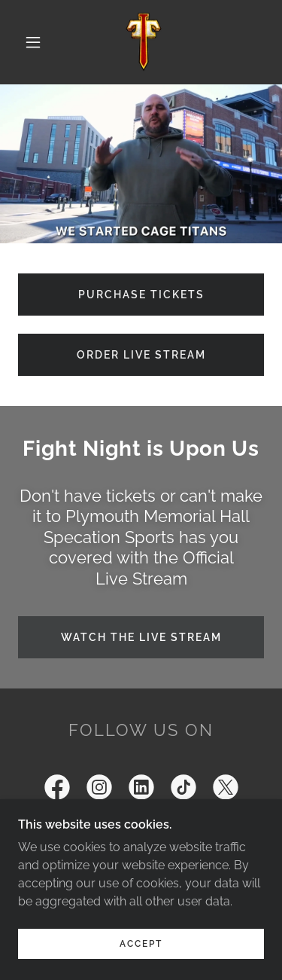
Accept (141, 944)
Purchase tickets (141, 295)
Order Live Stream (141, 355)
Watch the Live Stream (141, 637)
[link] (144, 42)
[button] (33, 42)
